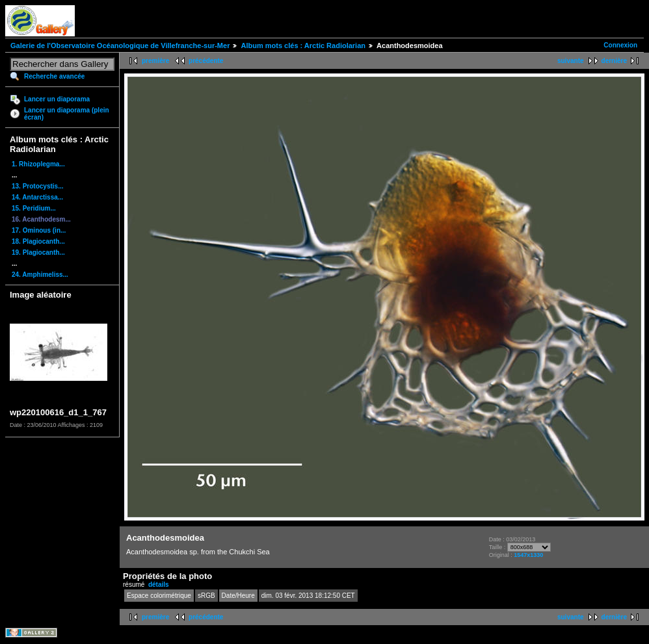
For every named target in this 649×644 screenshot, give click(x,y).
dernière (614, 61)
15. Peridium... (34, 208)
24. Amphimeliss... (40, 275)
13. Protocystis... (37, 186)
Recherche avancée (54, 76)
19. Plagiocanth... (38, 252)
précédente (206, 61)
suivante (571, 61)
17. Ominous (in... (39, 230)
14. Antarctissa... (37, 197)
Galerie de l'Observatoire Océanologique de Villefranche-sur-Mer (120, 45)
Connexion (620, 45)
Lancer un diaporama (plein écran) (67, 114)
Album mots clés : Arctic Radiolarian (303, 45)
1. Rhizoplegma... (38, 164)
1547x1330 (528, 555)
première (155, 61)
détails (159, 585)
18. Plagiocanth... (38, 241)
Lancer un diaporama (57, 99)
